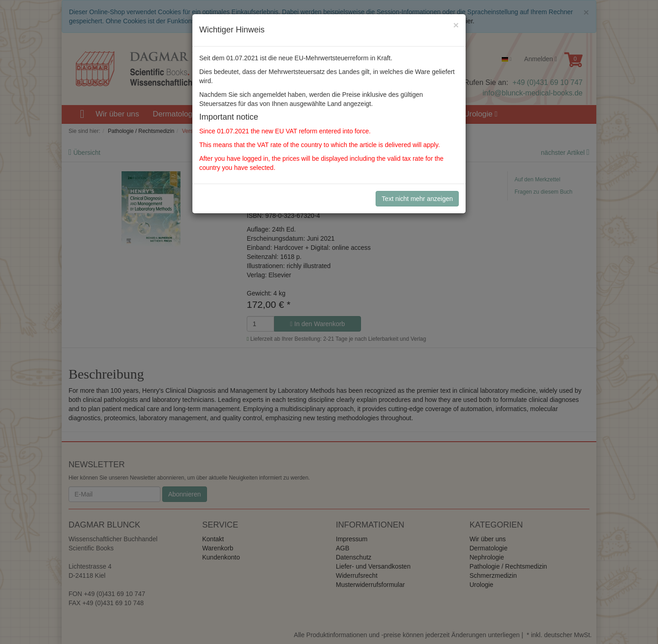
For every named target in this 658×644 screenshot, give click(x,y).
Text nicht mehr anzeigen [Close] (417, 199)
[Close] (456, 25)
